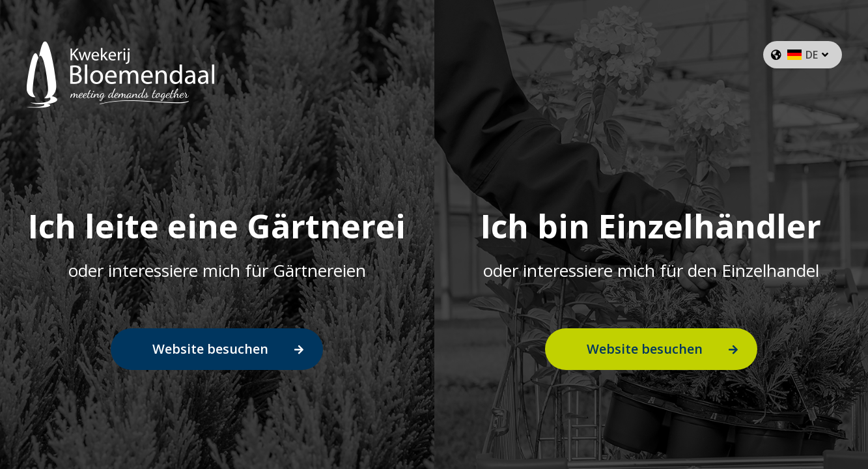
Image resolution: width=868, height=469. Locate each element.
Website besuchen (210, 349)
